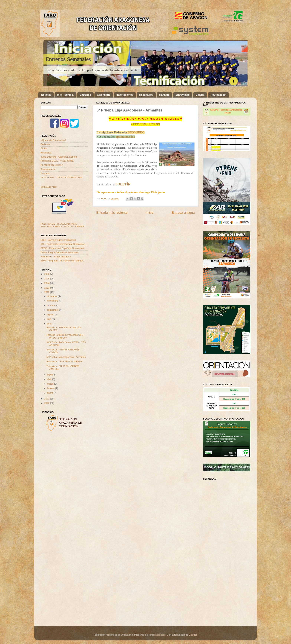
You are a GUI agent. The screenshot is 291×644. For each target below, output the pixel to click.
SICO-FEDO (136, 132)
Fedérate (45, 144)
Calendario (104, 95)
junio (50, 324)
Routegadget (218, 95)
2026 (47, 274)
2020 (47, 403)
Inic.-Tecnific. (65, 95)
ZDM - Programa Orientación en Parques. (62, 261)
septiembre (53, 310)
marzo (51, 384)
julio (50, 319)
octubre (51, 305)
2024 (47, 283)
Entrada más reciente (112, 213)
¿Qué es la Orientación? (53, 140)
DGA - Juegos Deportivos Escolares (59, 253)
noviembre (53, 301)
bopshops (160, 635)
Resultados (146, 95)
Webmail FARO (49, 187)
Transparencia (48, 169)
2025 (47, 279)
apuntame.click (125, 137)
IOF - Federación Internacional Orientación (63, 244)
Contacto (45, 174)
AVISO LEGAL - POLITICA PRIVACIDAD (62, 178)
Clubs (44, 148)
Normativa (46, 153)
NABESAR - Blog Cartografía (56, 257)
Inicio (149, 213)
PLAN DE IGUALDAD (52, 165)
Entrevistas (183, 95)
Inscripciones (125, 95)
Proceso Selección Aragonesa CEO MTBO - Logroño (65, 336)
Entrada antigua (183, 213)
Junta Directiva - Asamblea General (59, 157)
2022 (47, 292)
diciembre (53, 296)
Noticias (46, 95)
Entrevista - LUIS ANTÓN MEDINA (64, 362)
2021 (47, 399)
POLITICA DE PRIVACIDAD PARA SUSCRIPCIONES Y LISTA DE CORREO (62, 225)
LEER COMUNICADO (145, 124)
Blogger (193, 635)
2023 (47, 288)
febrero (51, 388)
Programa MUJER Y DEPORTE (57, 161)
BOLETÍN (123, 184)
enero (50, 393)
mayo (50, 375)
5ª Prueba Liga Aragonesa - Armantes (66, 357)
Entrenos (85, 95)
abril (50, 379)
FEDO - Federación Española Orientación (62, 248)
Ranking (164, 95)
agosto (51, 315)
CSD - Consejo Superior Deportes (58, 240)
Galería (200, 95)
